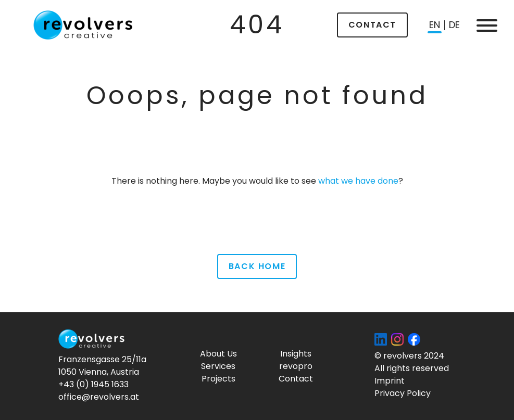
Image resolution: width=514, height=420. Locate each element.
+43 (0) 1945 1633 (93, 384)
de (454, 25)
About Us (218, 354)
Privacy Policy (403, 393)
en (435, 25)
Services (218, 366)
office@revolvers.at (99, 397)
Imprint (390, 381)
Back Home (257, 266)
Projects (218, 379)
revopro (296, 366)
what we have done (358, 181)
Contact (372, 25)
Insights (296, 354)
